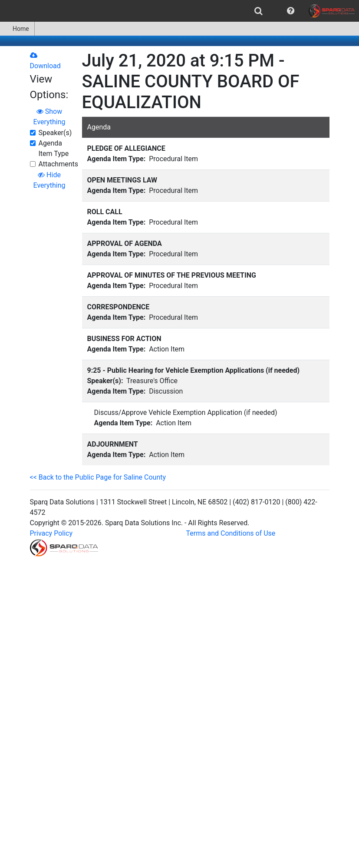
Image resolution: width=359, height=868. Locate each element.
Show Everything (49, 117)
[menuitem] (259, 11)
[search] (259, 11)
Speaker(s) (55, 133)
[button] (291, 11)
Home (17, 29)
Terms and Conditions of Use (231, 533)
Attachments (59, 164)
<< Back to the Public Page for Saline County (98, 477)
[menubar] (179, 11)
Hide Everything (49, 180)
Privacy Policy (51, 533)
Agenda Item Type (54, 148)
